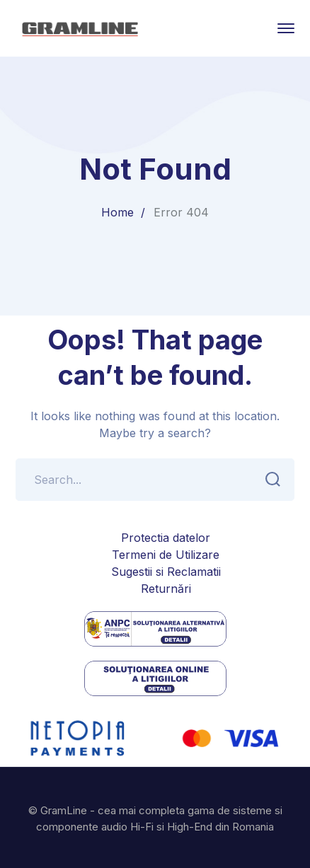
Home (117, 212)
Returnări (166, 589)
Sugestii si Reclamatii (166, 572)
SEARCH (269, 480)
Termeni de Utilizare (166, 555)
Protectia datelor (166, 538)
